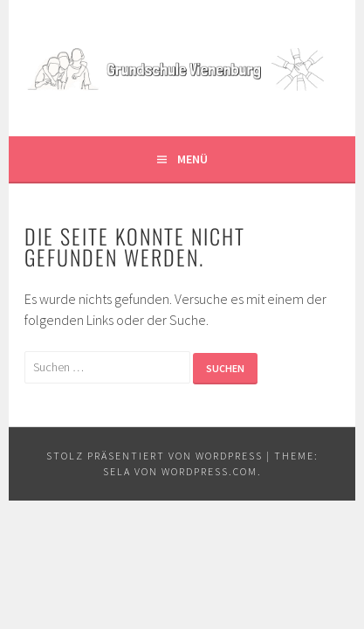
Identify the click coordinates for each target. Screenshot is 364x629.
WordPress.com (209, 471)
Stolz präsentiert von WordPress (155, 456)
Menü (192, 159)
